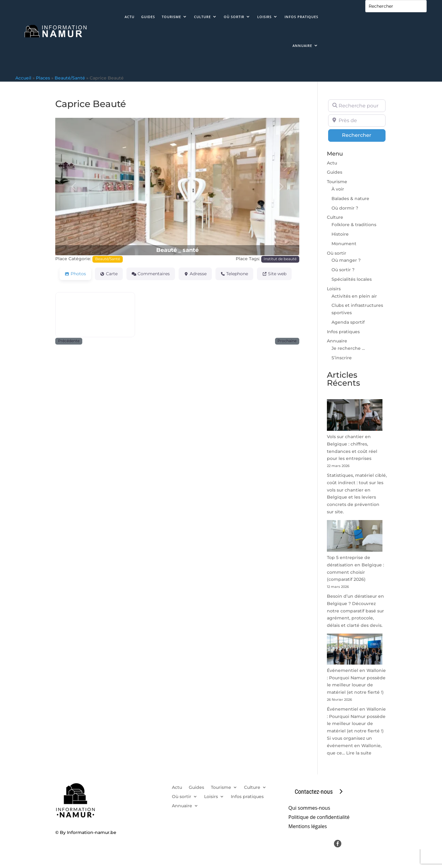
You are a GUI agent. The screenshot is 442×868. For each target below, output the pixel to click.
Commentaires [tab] (151, 274)
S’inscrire (342, 358)
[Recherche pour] (357, 106)
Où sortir (234, 17)
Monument (344, 244)
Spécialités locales (352, 279)
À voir (338, 189)
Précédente (69, 341)
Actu (130, 17)
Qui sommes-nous (309, 808)
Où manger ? (346, 260)
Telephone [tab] (235, 274)
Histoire (340, 234)
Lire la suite (359, 753)
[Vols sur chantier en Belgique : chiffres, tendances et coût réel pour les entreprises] (355, 416)
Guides (148, 17)
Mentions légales (308, 827)
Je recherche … (348, 348)
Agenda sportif (348, 322)
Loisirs (264, 17)
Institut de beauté (280, 259)
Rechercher (364, 135)
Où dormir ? (345, 208)
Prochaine (287, 341)
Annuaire (302, 46)
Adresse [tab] (195, 274)
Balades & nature (350, 199)
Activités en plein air (354, 296)
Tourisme (171, 17)
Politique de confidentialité (319, 818)
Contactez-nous (314, 792)
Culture (202, 17)
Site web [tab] (274, 274)
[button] (74, 186)
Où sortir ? (343, 270)
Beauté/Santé (70, 78)
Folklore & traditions (354, 225)
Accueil (23, 78)
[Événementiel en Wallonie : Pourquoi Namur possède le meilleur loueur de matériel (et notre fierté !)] (355, 650)
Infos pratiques (301, 17)
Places (43, 78)
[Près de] (357, 121)
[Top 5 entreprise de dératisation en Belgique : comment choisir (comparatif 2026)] (355, 537)
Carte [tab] (109, 274)
